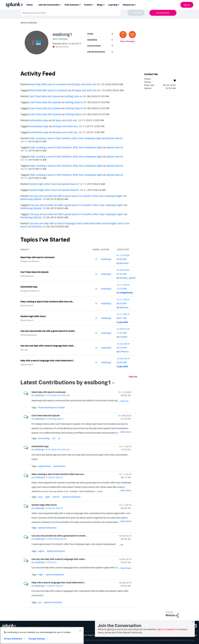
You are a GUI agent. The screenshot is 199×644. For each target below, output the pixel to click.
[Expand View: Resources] (135, 4)
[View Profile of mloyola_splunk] (128, 278)
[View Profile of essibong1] (106, 259)
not (54, 438)
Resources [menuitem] (128, 5)
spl (40, 602)
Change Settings (37, 639)
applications (45, 466)
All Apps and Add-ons (84, 84)
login (48, 497)
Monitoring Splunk (31, 199)
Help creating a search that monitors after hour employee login (65, 138)
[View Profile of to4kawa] (124, 351)
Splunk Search (114, 138)
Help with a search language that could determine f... (47, 360)
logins (41, 551)
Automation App (39, 120)
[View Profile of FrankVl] (123, 337)
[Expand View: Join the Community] (60, 4)
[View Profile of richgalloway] (126, 293)
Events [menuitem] (88, 5)
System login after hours (43, 184)
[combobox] (82, 13)
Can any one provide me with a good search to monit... (48, 331)
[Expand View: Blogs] (104, 4)
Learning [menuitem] (113, 5)
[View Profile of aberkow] (124, 307)
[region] (42, 635)
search (56, 497)
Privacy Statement (13, 639)
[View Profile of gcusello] (124, 322)
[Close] (80, 631)
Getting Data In (73, 96)
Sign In (187, 5)
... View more (125, 401)
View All (133, 377)
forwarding (44, 438)
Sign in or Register (166, 629)
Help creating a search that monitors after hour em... (47, 302)
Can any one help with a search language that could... (48, 346)
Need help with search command (48, 84)
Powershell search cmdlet (52, 407)
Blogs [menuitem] (100, 5)
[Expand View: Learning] (118, 4)
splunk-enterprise (71, 497)
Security (37, 226)
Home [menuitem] (30, 5)
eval (40, 497)
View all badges (127, 41)
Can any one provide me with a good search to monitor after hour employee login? (76, 196)
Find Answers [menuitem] (72, 5)
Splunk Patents (94, 635)
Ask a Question (163, 13)
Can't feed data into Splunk (45, 96)
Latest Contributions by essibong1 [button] (66, 382)
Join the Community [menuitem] (49, 5)
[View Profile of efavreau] (124, 263)
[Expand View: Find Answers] (80, 4)
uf (59, 438)
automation (59, 466)
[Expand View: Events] (93, 4)
